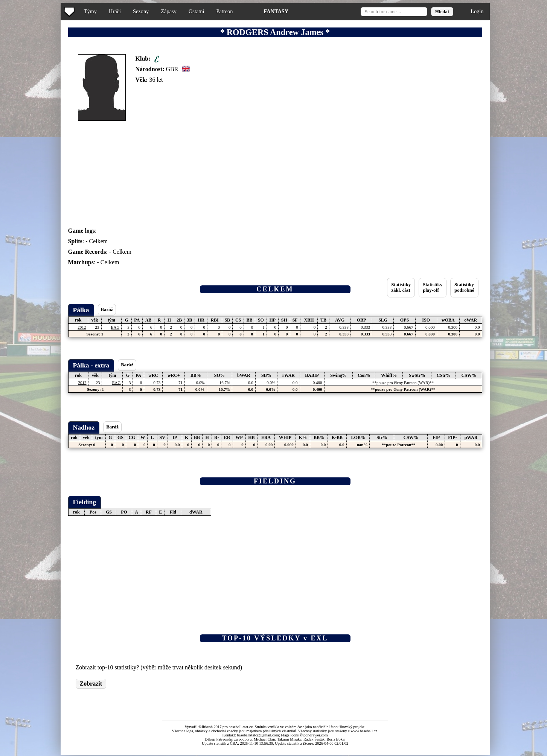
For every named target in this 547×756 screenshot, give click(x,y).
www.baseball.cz (364, 731)
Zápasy (169, 11)
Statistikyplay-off (433, 287)
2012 (82, 327)
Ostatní (197, 11)
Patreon (224, 11)
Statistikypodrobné (464, 287)
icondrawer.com (315, 735)
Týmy (90, 11)
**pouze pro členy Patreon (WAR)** (403, 383)
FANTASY (276, 11)
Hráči (115, 11)
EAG (115, 327)
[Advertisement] (31, 151)
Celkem (99, 241)
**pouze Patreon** (398, 445)
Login (477, 11)
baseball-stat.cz (241, 727)
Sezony (141, 11)
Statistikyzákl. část (401, 287)
